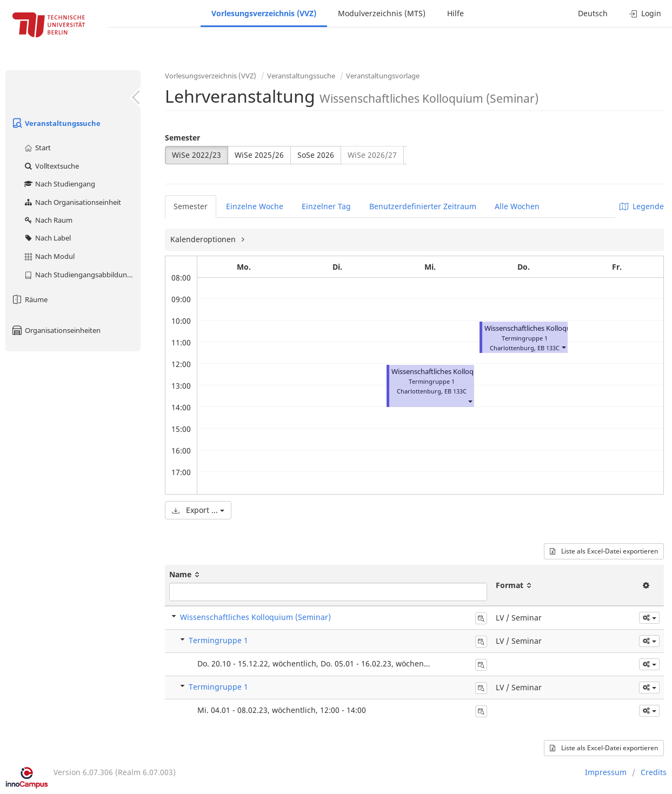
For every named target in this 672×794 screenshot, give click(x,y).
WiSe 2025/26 (259, 155)
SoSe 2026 (316, 155)
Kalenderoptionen (204, 239)
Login (645, 13)
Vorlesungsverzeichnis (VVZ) (264, 13)
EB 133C (455, 391)
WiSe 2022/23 (197, 155)
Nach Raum (48, 220)
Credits (654, 772)
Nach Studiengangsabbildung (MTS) (82, 275)
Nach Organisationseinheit (72, 202)
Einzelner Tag (326, 206)
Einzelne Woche (255, 206)
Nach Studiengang (59, 184)
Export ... (198, 510)
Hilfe (455, 13)
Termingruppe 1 (218, 640)
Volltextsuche (51, 166)
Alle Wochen (517, 206)
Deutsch (593, 13)
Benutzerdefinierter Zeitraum (423, 206)
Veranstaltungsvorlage (383, 76)
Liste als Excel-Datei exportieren (604, 551)
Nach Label (47, 238)
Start (37, 148)
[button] (470, 401)
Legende (642, 206)
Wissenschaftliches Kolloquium (441, 372)
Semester (182, 138)
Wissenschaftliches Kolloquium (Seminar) (551, 328)
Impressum (606, 772)
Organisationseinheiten (56, 330)
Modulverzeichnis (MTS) (382, 13)
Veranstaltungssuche (56, 123)
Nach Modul (49, 256)
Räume (29, 299)
